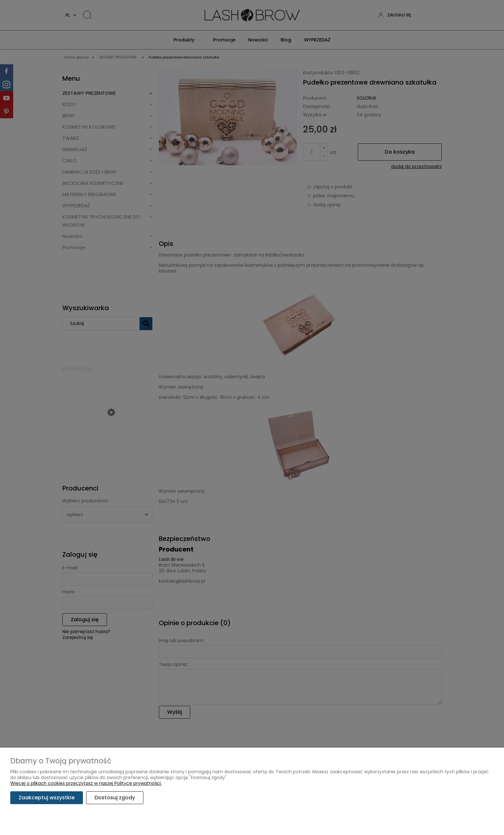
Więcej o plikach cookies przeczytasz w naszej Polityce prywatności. (86, 783)
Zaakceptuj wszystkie (47, 798)
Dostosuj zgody (115, 798)
